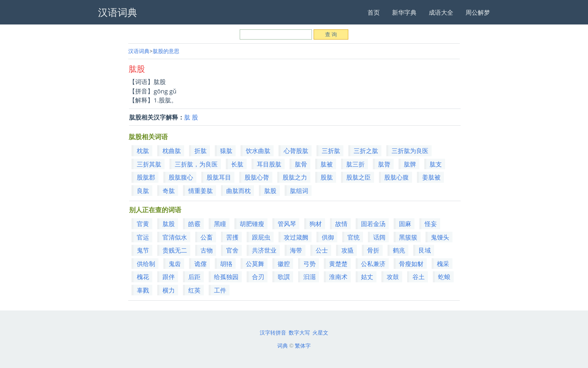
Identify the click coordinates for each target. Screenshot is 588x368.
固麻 (405, 224)
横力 (169, 290)
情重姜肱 (200, 191)
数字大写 (299, 333)
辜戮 (143, 290)
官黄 (143, 224)
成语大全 (441, 12)
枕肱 (143, 151)
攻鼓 (393, 277)
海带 (296, 250)
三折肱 (331, 151)
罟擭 (232, 237)
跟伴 (169, 277)
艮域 (425, 250)
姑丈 (367, 277)
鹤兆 (399, 250)
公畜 (207, 237)
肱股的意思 (166, 51)
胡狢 (226, 264)
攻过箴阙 (296, 237)
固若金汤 (373, 224)
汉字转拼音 (273, 333)
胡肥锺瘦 (252, 224)
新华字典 (404, 12)
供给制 (146, 264)
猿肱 (226, 151)
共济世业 (264, 250)
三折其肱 (149, 164)
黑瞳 (220, 224)
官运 (143, 237)
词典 (283, 346)
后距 (194, 277)
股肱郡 (146, 177)
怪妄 (431, 224)
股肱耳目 (219, 177)
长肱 (237, 164)
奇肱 (169, 191)
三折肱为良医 (410, 151)
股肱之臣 (359, 177)
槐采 (443, 264)
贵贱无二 (175, 250)
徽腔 (284, 264)
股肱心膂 (257, 177)
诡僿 (200, 264)
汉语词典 (139, 51)
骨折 (373, 250)
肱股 (270, 191)
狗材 (316, 224)
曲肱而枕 (238, 191)
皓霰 (194, 224)
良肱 (143, 191)
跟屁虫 (261, 237)
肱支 (436, 164)
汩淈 (310, 277)
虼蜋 (444, 277)
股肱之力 (295, 177)
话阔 (379, 237)
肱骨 (301, 164)
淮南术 (338, 277)
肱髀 (410, 164)
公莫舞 (255, 264)
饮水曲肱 (258, 151)
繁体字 (303, 346)
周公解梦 (478, 12)
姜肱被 (431, 177)
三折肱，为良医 (196, 164)
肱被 (327, 164)
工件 (220, 290)
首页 (374, 12)
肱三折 (355, 164)
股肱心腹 (396, 177)
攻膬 (347, 250)
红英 (194, 290)
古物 (207, 250)
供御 (328, 237)
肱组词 (299, 191)
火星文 (320, 333)
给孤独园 (226, 277)
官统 (354, 237)
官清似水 (175, 237)
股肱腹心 (181, 177)
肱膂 (384, 164)
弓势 (310, 264)
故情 (341, 224)
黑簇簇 (408, 237)
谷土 (419, 277)
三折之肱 (366, 151)
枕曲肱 (172, 151)
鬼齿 (175, 264)
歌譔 (284, 277)
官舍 (232, 250)
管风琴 (287, 224)
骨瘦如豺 (411, 264)
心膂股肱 (296, 151)
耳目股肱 (269, 164)
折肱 (200, 151)
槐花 (143, 277)
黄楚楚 (338, 264)
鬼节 (143, 250)
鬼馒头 (440, 237)
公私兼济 (373, 264)
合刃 (258, 277)
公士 (322, 250)
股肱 (327, 177)
